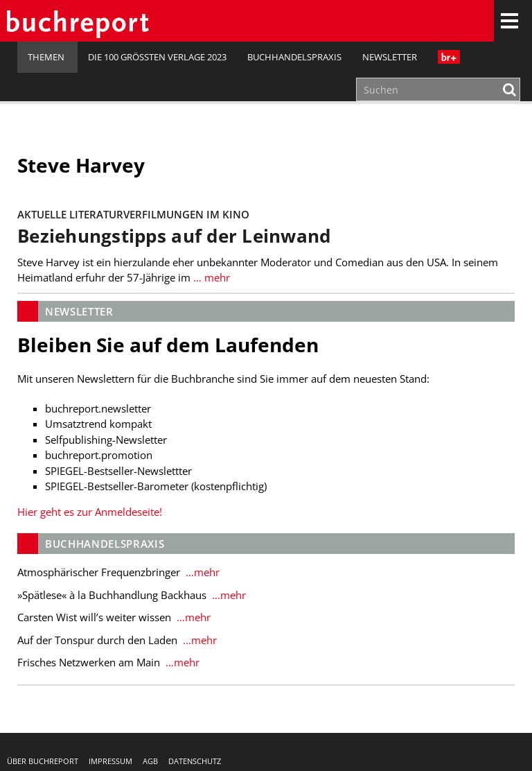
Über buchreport (43, 761)
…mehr (201, 572)
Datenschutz (195, 761)
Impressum (110, 761)
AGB (150, 761)
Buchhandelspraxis (294, 57)
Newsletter (390, 57)
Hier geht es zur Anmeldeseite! (90, 512)
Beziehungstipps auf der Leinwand (174, 236)
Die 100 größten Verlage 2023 (157, 57)
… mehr (210, 277)
